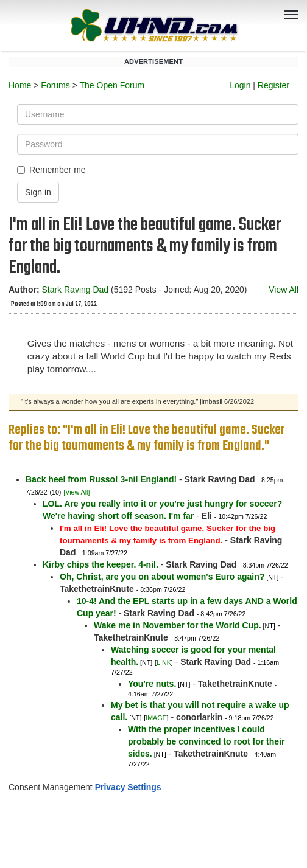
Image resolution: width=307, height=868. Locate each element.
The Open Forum (112, 85)
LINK (164, 662)
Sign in (38, 192)
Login (240, 85)
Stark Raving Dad (75, 290)
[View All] (76, 492)
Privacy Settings (128, 787)
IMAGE (156, 718)
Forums (55, 85)
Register (273, 85)
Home (20, 85)
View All (284, 290)
